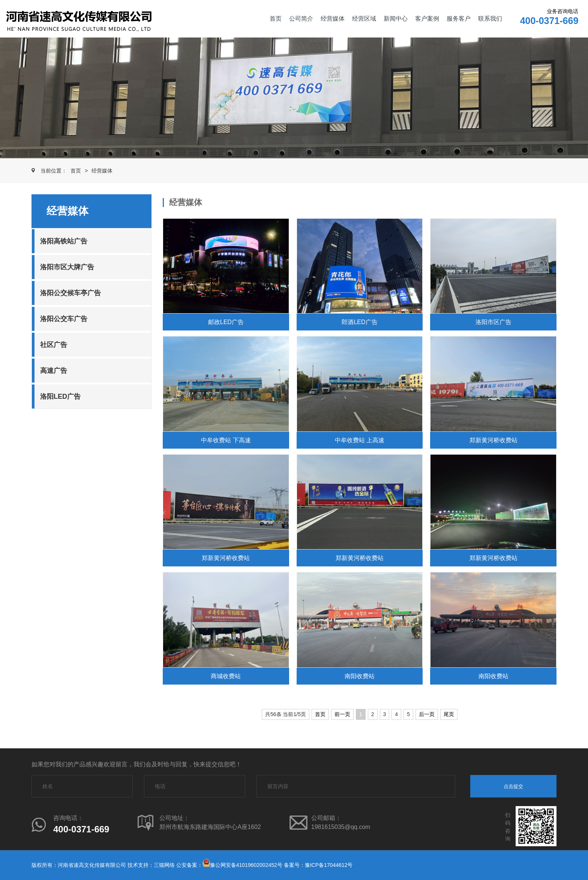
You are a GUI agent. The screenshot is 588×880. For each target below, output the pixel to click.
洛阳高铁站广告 (64, 241)
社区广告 (54, 345)
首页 (276, 19)
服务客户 (459, 19)
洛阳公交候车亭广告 (70, 293)
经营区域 (364, 19)
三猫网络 (164, 865)
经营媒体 (333, 19)
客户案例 (427, 19)
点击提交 (513, 786)
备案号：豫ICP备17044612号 (318, 865)
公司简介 (301, 19)
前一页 (342, 714)
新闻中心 (396, 19)
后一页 (427, 714)
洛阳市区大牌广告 (67, 267)
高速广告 (54, 371)
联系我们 (490, 19)
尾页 (449, 714)
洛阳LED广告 (60, 396)
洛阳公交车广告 (64, 319)
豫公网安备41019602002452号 (246, 865)
